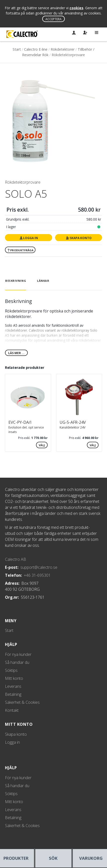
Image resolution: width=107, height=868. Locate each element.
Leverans (13, 686)
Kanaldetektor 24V (72, 427)
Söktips (11, 670)
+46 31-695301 (37, 575)
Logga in (28, 238)
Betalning (13, 694)
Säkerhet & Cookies (22, 702)
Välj (42, 445)
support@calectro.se (39, 567)
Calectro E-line (36, 49)
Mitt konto (14, 678)
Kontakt (12, 710)
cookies (76, 8)
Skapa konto (78, 238)
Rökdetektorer (63, 49)
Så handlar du (17, 662)
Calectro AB (16, 559)
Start (17, 49)
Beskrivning (16, 281)
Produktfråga (20, 250)
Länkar (43, 281)
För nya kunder (18, 654)
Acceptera (53, 19)
